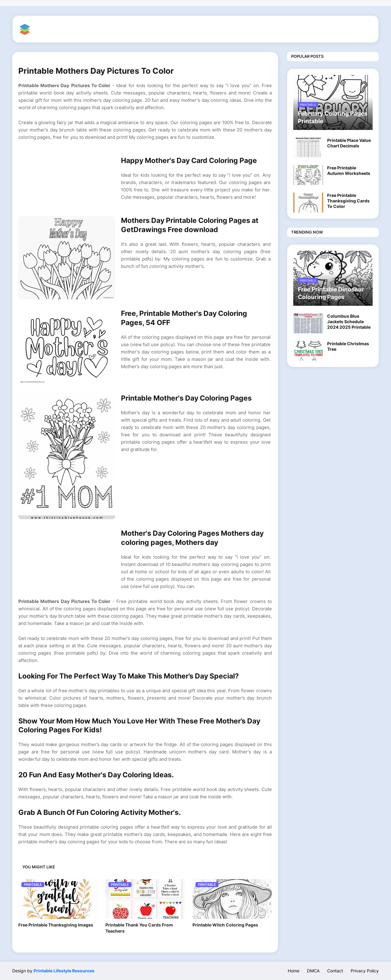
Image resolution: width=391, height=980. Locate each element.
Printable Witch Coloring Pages (225, 925)
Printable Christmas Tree (348, 346)
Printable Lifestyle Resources (64, 971)
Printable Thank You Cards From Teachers (139, 928)
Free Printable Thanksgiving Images (56, 925)
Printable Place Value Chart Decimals (349, 143)
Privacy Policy (365, 971)
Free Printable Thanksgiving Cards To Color (348, 201)
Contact (335, 971)
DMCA (313, 971)
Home (294, 971)
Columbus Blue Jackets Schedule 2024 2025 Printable (349, 322)
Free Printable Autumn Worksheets (349, 170)
